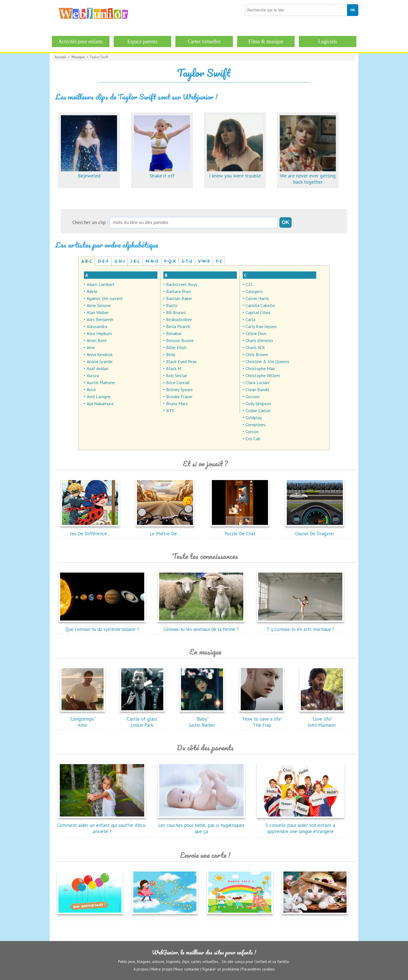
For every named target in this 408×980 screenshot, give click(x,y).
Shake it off (162, 173)
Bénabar (174, 333)
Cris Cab (253, 439)
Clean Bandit (258, 389)
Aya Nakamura (100, 403)
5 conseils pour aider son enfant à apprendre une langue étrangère (300, 825)
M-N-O (152, 261)
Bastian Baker (179, 298)
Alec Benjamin (100, 319)
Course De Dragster (315, 531)
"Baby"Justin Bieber (202, 719)
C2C (249, 284)
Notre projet (162, 969)
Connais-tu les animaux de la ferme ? (201, 626)
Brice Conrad (178, 382)
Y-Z (219, 261)
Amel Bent (97, 340)
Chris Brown (257, 354)
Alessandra (97, 326)
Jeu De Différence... (90, 531)
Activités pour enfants (81, 41)
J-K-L (135, 261)
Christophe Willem (263, 375)
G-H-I (120, 261)
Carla (250, 319)
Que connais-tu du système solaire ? (102, 626)
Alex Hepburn (99, 333)
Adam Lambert (101, 284)
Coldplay (254, 418)
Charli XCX (255, 347)
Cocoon (253, 396)
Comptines (255, 425)
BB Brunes (176, 312)
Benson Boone (180, 340)
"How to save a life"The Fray (262, 719)
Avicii (91, 389)
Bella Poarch (178, 326)
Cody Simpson (258, 403)
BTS (170, 411)
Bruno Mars (177, 403)
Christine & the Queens (267, 361)
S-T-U (187, 261)
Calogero (254, 291)
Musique (78, 57)
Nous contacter (187, 969)
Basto (172, 305)
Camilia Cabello (260, 305)
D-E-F (103, 261)
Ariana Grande (100, 361)
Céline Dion (256, 333)
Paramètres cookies (258, 969)
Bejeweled (89, 173)
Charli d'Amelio (259, 340)
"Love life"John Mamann (322, 719)
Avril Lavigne (99, 396)
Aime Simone (99, 305)
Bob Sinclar (177, 375)
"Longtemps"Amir (82, 719)
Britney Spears (179, 389)
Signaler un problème (221, 969)
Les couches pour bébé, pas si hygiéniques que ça (201, 825)
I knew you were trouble (235, 173)
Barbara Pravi (179, 291)
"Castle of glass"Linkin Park (142, 719)
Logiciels (328, 41)
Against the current (105, 298)
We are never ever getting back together (308, 176)
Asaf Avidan (98, 368)
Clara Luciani (257, 382)
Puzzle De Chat (240, 531)
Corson (252, 432)
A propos (141, 969)
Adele (92, 291)
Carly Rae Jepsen (261, 326)
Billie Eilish (176, 347)
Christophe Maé (260, 368)
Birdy (171, 354)
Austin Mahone (101, 382)
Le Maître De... (165, 531)
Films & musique (266, 41)
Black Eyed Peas (181, 361)
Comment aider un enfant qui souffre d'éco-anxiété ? (102, 825)
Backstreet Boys (182, 284)
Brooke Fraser (179, 396)
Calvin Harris (257, 298)
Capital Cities (258, 312)
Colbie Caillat (258, 411)
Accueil (60, 57)
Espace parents (142, 41)
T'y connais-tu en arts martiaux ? (300, 626)
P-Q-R (170, 261)
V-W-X (204, 261)
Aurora (93, 375)
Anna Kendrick (100, 354)
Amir (91, 347)
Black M (174, 368)
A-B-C (87, 261)
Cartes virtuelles (204, 41)
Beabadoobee (179, 319)
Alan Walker (98, 312)
